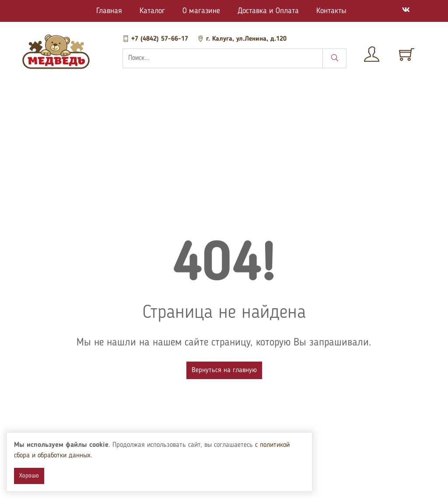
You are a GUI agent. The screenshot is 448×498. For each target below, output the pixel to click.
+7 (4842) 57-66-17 (156, 39)
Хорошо (29, 476)
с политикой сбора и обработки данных (71, 456)
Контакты (331, 11)
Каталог (152, 11)
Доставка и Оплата (268, 11)
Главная (109, 11)
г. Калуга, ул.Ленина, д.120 (242, 39)
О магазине (201, 11)
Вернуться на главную (224, 370)
